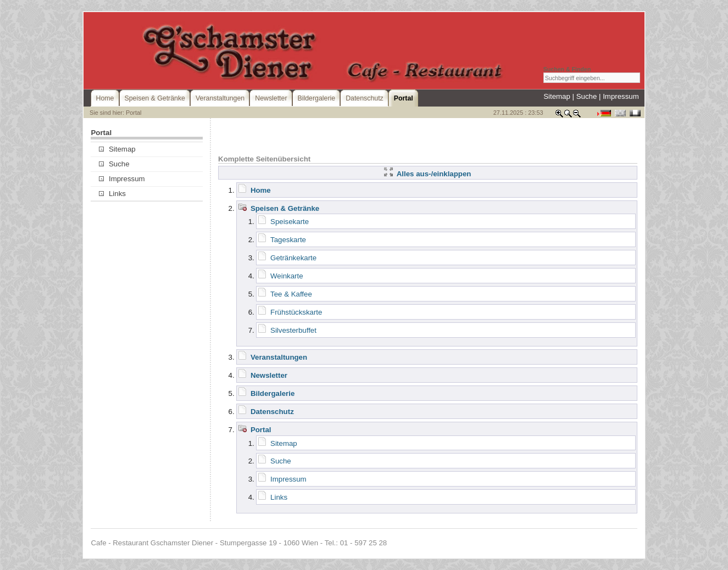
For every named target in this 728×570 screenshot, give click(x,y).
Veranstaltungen (279, 357)
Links (112, 194)
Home (261, 190)
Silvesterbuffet (293, 330)
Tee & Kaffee (291, 294)
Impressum (621, 96)
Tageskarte (288, 240)
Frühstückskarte (296, 312)
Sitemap (557, 96)
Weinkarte (287, 276)
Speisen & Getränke (285, 208)
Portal (261, 430)
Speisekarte (290, 222)
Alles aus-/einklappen (427, 174)
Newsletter (269, 375)
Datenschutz (272, 412)
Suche (587, 96)
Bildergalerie (273, 393)
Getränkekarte (293, 258)
